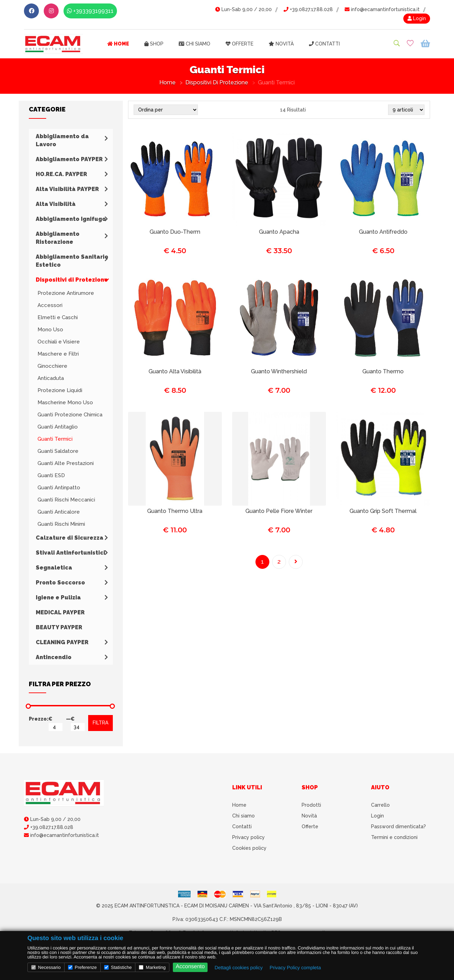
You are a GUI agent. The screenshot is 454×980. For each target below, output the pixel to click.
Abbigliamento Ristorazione (58, 238)
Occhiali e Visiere (59, 342)
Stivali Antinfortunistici (70, 553)
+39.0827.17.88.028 (308, 9)
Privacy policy (249, 837)
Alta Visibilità (56, 204)
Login (417, 18)
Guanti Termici (55, 439)
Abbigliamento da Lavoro (62, 140)
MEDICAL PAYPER (60, 612)
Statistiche (118, 967)
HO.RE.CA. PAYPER (61, 174)
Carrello (380, 805)
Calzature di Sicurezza (70, 538)
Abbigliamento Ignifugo (71, 219)
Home (118, 44)
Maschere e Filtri (58, 354)
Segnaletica (54, 568)
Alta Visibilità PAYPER (67, 189)
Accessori (50, 305)
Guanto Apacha (279, 232)
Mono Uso (50, 330)
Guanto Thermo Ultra (175, 511)
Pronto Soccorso (60, 583)
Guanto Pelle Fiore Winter (279, 511)
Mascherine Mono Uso (65, 402)
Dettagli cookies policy (239, 967)
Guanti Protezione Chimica (70, 415)
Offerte (239, 44)
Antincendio (54, 657)
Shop (154, 44)
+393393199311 (90, 11)
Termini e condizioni (394, 837)
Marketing (152, 967)
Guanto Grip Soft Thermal (383, 511)
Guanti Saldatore (58, 451)
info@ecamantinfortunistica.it (382, 9)
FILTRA (100, 723)
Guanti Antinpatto (59, 488)
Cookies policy (249, 848)
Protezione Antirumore (66, 293)
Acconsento (190, 967)
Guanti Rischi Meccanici (66, 500)
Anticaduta (51, 378)
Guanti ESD (51, 475)
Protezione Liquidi (60, 390)
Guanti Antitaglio (58, 427)
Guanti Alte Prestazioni (66, 463)
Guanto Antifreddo (383, 232)
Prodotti (311, 805)
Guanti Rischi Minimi (61, 524)
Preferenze (82, 967)
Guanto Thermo (383, 371)
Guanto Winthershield (279, 371)
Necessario (46, 967)
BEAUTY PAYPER (59, 627)
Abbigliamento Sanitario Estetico (72, 261)
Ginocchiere (52, 366)
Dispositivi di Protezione (217, 83)
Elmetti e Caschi (58, 317)
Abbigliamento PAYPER (69, 159)
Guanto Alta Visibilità (175, 371)
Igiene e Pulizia (58, 597)
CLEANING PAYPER (62, 642)
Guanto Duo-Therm (175, 232)
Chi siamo (195, 44)
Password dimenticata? (398, 827)
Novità (281, 44)
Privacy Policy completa (295, 967)
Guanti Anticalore (59, 512)
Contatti (324, 44)
